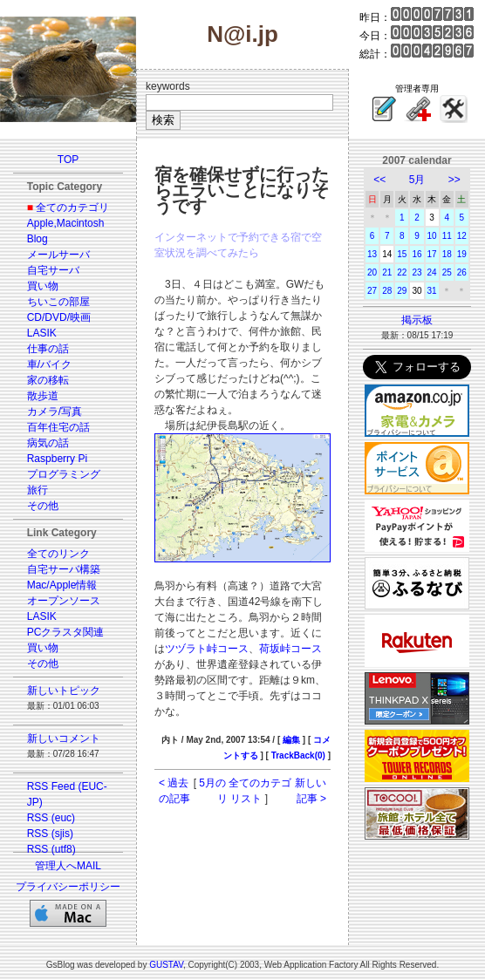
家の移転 (48, 380)
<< (379, 180)
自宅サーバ (53, 270)
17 (432, 254)
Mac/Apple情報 (62, 585)
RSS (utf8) (51, 849)
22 (402, 272)
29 (402, 291)
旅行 (38, 490)
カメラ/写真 (55, 412)
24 (432, 272)
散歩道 (43, 396)
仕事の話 (48, 349)
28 (387, 291)
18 (447, 254)
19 (462, 254)
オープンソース (64, 601)
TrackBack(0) (298, 755)
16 (417, 254)
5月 (417, 180)
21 (387, 272)
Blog (38, 239)
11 (447, 236)
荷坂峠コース (290, 649)
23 (417, 272)
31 (432, 291)
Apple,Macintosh (66, 223)
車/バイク (49, 364)
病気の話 (48, 443)
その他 (43, 506)
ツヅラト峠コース (207, 649)
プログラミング (64, 474)
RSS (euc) (51, 818)
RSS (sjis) (50, 834)
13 (372, 254)
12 (462, 236)
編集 (291, 740)
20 (372, 272)
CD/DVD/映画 (59, 317)
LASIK (42, 333)
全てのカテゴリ (72, 208)
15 (402, 254)
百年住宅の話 (58, 427)
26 (462, 272)
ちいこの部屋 (58, 302)
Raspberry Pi (57, 459)
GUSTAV (166, 965)
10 (432, 236)
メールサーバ (58, 255)
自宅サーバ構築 (64, 569)
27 (372, 291)
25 (447, 272)
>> (454, 180)
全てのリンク (58, 554)
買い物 (43, 286)
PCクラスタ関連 (66, 632)
